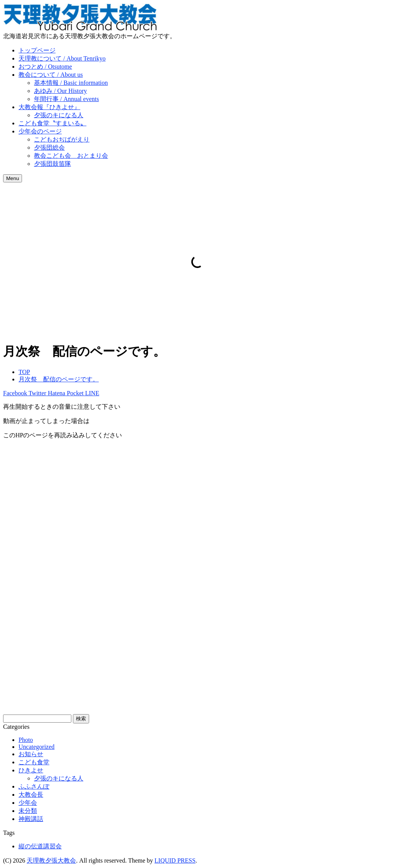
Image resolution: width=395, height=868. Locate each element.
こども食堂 (34, 762)
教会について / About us (51, 75)
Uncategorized (36, 747)
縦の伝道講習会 (40, 846)
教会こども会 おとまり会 (71, 156)
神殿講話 (31, 819)
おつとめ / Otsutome (45, 67)
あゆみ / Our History (60, 91)
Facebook (15, 393)
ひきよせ (31, 770)
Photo (26, 740)
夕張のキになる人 (59, 115)
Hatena (56, 393)
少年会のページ (40, 131)
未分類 (28, 811)
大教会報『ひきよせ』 (49, 107)
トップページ (37, 50)
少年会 (28, 803)
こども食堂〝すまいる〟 (52, 123)
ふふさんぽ (34, 786)
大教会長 (31, 795)
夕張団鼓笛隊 (52, 164)
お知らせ (31, 754)
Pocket (74, 393)
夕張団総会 (49, 147)
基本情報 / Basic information (71, 83)
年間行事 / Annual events (66, 99)
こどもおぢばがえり (62, 139)
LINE (91, 393)
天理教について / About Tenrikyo (62, 58)
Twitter (37, 393)
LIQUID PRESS (175, 860)
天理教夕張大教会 (51, 860)
